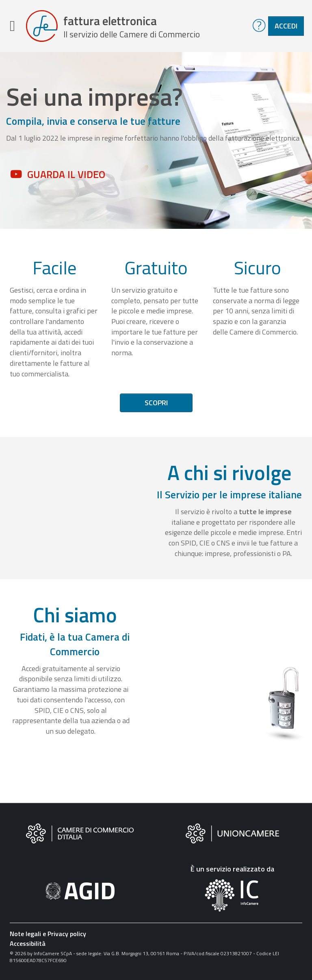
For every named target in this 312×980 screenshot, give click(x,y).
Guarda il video (66, 174)
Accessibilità (28, 943)
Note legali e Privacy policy (48, 934)
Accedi (286, 26)
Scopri (156, 403)
